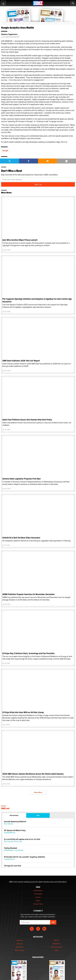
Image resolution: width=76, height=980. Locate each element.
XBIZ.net (5, 808)
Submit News (38, 890)
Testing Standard (11, 848)
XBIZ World (20, 947)
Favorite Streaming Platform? (15, 822)
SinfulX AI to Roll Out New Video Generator (21, 538)
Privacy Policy (38, 904)
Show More (38, 792)
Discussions (14, 815)
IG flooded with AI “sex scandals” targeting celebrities (25, 857)
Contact (38, 897)
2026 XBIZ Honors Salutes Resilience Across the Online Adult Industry (33, 774)
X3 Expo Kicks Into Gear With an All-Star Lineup (23, 712)
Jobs (38, 815)
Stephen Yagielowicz (9, 34)
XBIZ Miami (56, 944)
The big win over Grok (13, 866)
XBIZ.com (20, 940)
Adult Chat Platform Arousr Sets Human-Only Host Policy (27, 420)
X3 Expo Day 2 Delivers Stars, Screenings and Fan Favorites (28, 653)
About (38, 901)
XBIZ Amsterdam (56, 947)
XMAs (56, 950)
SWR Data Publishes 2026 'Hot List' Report (21, 361)
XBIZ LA (56, 940)
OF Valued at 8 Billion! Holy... (15, 830)
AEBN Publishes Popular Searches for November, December (28, 594)
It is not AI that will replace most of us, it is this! (22, 839)
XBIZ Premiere (20, 950)
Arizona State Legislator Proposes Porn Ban (21, 479)
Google (5, 151)
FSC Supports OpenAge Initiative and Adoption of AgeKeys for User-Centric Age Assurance (37, 300)
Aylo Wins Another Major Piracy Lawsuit (20, 240)
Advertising (38, 894)
